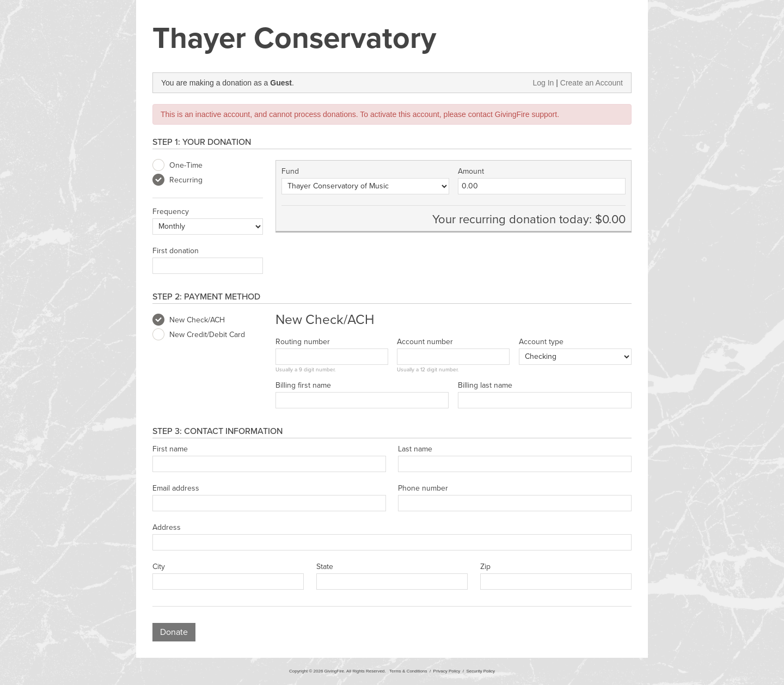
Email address (176, 488)
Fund (290, 172)
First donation (176, 251)
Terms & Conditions (408, 671)
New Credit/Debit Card (199, 335)
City (159, 567)
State (325, 567)
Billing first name (303, 386)
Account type (541, 342)
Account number (425, 342)
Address (167, 528)
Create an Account (592, 83)
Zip (485, 567)
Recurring (177, 180)
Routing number (303, 342)
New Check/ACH (189, 320)
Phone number (423, 488)
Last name (415, 449)
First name (170, 449)
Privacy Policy (447, 671)
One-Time (177, 166)
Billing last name (485, 386)
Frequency (171, 212)
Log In (543, 83)
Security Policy (481, 671)
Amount (471, 172)
